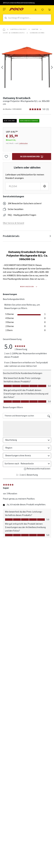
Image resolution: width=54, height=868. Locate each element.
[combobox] (34, 464)
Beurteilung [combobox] (28, 440)
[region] (27, 67)
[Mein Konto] (36, 9)
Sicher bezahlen (16, 209)
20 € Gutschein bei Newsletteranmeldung (19, 3)
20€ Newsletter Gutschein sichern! (25, 203)
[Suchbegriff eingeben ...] (30, 18)
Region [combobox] (28, 448)
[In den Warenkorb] (32, 157)
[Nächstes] (52, 67)
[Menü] (5, 9)
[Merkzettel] (42, 9)
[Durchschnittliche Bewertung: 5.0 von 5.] (38, 109)
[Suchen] (6, 18)
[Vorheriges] (2, 67)
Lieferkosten (23, 143)
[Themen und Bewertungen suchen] (27, 416)
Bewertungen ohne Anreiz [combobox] (28, 456)
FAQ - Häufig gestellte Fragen (22, 215)
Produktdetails (11, 236)
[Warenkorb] (49, 9)
